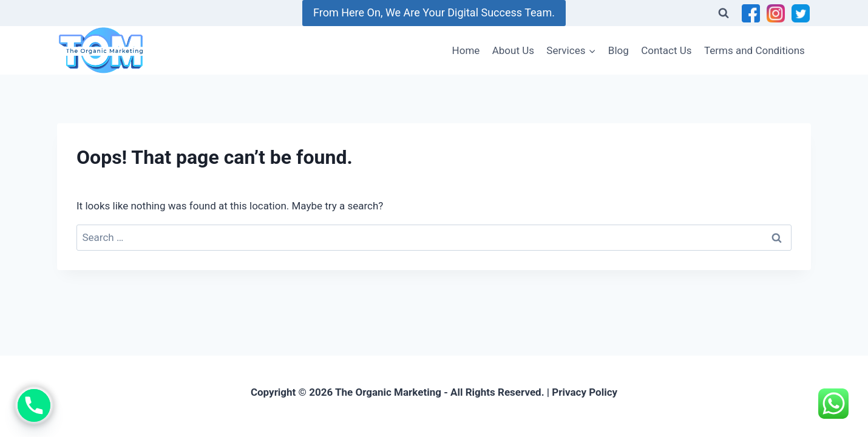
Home (466, 50)
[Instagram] (776, 13)
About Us (513, 50)
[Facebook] (751, 13)
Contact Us (666, 50)
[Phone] (34, 405)
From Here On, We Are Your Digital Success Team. (434, 12)
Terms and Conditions (754, 50)
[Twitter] (801, 13)
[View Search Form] (724, 13)
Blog (619, 50)
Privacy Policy (585, 392)
